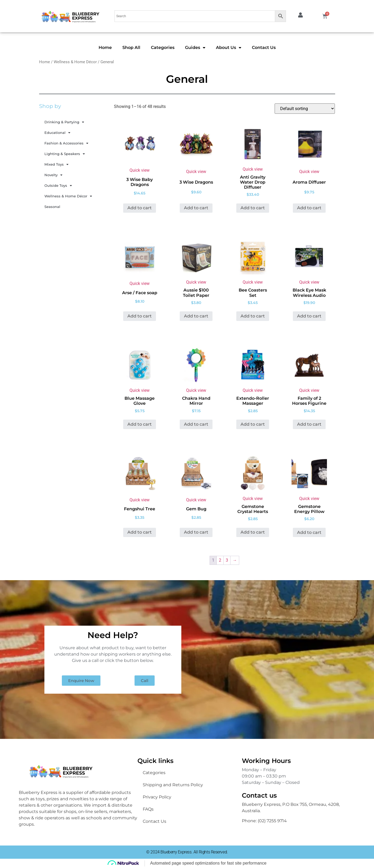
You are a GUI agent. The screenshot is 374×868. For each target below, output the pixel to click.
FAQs (148, 809)
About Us (229, 48)
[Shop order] (305, 109)
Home (105, 47)
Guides (195, 48)
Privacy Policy (157, 797)
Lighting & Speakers (65, 154)
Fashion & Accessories (66, 143)
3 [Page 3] (227, 560)
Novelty (53, 175)
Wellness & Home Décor (75, 62)
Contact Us (264, 47)
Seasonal (52, 207)
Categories (163, 47)
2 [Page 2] (220, 560)
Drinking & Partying (64, 122)
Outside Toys (58, 186)
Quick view (140, 170)
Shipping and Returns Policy (173, 785)
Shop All (131, 47)
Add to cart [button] (140, 208)
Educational (57, 133)
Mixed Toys (56, 164)
